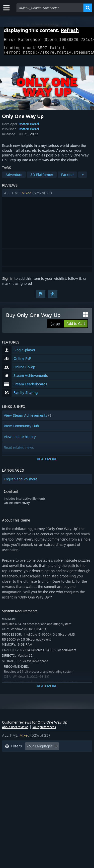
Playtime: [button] (13, 764)
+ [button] (83, 178)
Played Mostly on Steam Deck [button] (54, 764)
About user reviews (15, 730)
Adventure (14, 178)
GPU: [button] (67, 772)
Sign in (8, 281)
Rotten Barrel (29, 127)
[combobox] (50, 8)
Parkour (67, 178)
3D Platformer (42, 178)
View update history (20, 440)
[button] (47, 196)
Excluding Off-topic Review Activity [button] (34, 757)
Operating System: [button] (20, 772)
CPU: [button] (49, 772)
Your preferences (44, 730)
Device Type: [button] (15, 779)
